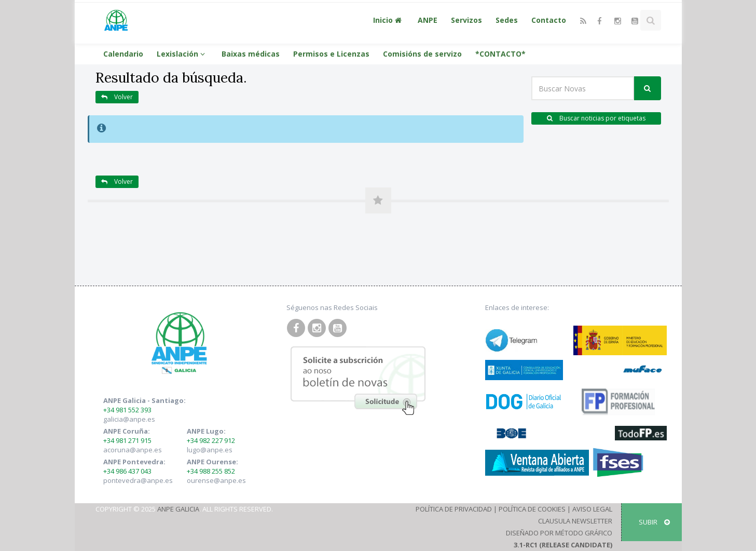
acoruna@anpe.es (133, 450)
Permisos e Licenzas (331, 54)
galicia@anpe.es (129, 419)
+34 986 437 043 (127, 471)
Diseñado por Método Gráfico (559, 533)
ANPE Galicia (178, 509)
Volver (117, 97)
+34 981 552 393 (127, 410)
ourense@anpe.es (216, 480)
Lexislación (182, 54)
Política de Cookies (532, 509)
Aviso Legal (592, 509)
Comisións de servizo (422, 54)
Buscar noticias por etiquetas (596, 118)
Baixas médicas (251, 54)
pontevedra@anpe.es (138, 480)
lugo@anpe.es (210, 450)
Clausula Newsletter (575, 521)
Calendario (123, 54)
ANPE (428, 20)
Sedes (507, 20)
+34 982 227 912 (211, 440)
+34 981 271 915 (127, 440)
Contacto (549, 20)
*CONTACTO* (500, 54)
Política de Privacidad (454, 509)
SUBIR (654, 522)
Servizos (466, 20)
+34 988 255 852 (211, 471)
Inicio (389, 20)
